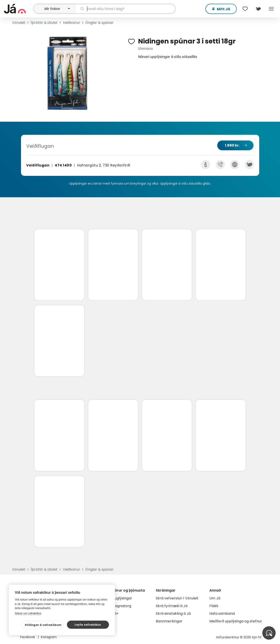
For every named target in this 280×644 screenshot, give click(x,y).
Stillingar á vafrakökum (43, 625)
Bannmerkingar (169, 621)
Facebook (28, 637)
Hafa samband (222, 614)
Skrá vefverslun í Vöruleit (177, 598)
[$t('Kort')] (258, 9)
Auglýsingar (122, 598)
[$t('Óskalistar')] (245, 9)
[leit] (125, 9)
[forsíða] (18, 9)
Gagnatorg (122, 606)
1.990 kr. (232, 145)
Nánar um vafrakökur (28, 613)
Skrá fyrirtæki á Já (172, 606)
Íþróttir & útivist (44, 23)
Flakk (214, 606)
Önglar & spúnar (99, 23)
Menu (271, 9)
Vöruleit (19, 23)
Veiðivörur (71, 23)
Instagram (49, 637)
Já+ (115, 614)
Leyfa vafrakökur (88, 625)
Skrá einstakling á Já (173, 614)
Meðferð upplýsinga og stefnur (236, 621)
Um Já (215, 598)
